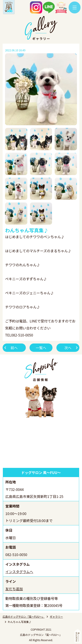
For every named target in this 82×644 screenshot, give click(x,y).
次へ (68, 348)
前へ (14, 348)
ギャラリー (56, 616)
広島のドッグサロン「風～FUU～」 (24, 616)
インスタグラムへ (19, 572)
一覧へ (41, 348)
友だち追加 (14, 589)
